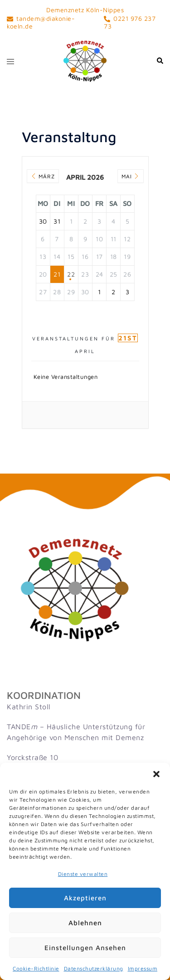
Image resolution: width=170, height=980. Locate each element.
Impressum (143, 968)
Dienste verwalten (83, 874)
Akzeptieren (85, 898)
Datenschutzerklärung (94, 968)
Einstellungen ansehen (85, 948)
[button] (156, 774)
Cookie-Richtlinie (36, 968)
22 (71, 274)
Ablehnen (85, 923)
